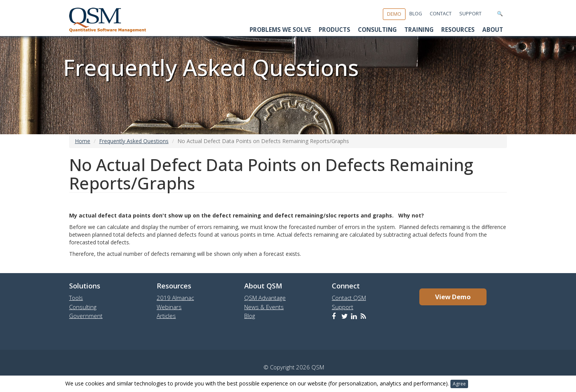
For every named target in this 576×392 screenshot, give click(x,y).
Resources (458, 30)
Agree (459, 384)
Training (419, 30)
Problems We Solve (280, 30)
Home (83, 141)
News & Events (264, 307)
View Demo (453, 297)
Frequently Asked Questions (134, 141)
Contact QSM (349, 298)
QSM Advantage (265, 298)
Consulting (377, 30)
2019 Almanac (175, 298)
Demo (394, 14)
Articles (166, 316)
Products (334, 30)
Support (470, 14)
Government (86, 316)
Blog (416, 14)
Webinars (169, 307)
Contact (441, 14)
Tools (76, 298)
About (493, 30)
